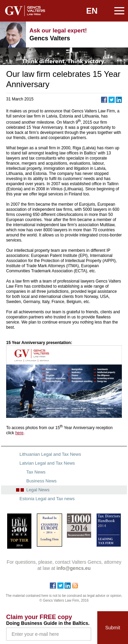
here (19, 433)
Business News (41, 481)
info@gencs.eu (118, 35)
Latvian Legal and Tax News (47, 463)
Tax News (36, 472)
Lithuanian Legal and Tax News (50, 454)
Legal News (38, 490)
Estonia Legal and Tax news (47, 499)
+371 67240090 (101, 35)
